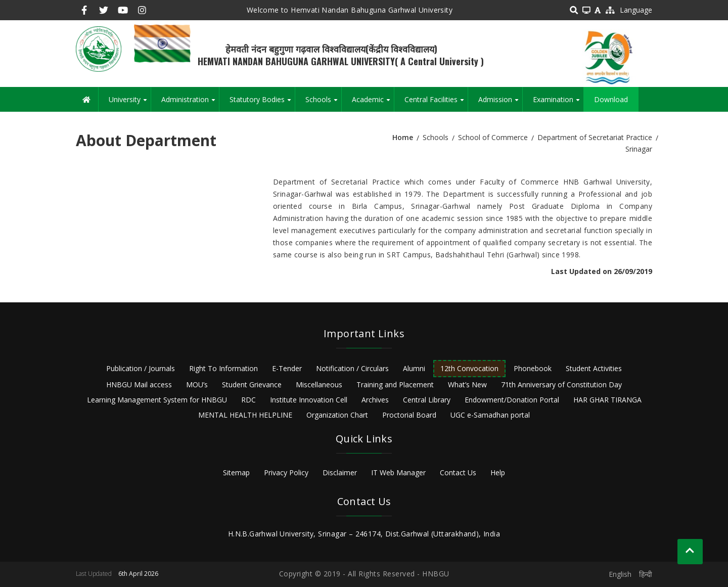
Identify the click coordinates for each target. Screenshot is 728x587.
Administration (190, 103)
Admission (500, 103)
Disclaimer (340, 472)
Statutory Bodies (262, 103)
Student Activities (594, 368)
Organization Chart (337, 415)
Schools (323, 103)
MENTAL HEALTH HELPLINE (245, 415)
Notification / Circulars (352, 368)
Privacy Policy (286, 472)
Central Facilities (436, 103)
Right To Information (223, 368)
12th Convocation (469, 368)
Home (403, 137)
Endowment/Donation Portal (512, 400)
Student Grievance (252, 385)
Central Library (427, 400)
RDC (248, 400)
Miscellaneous (319, 385)
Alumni (414, 368)
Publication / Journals (141, 368)
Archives (375, 400)
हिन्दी (646, 574)
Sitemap (236, 472)
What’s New (467, 385)
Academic (373, 103)
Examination (558, 103)
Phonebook (533, 368)
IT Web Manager (398, 472)
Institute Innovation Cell (309, 400)
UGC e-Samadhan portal (490, 415)
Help (498, 472)
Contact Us (458, 472)
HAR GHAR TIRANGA (607, 400)
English (620, 574)
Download (611, 99)
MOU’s (197, 385)
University (130, 103)
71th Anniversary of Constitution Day (561, 385)
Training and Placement (395, 385)
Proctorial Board (409, 415)
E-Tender (287, 368)
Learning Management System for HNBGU (157, 400)
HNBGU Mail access (139, 385)
